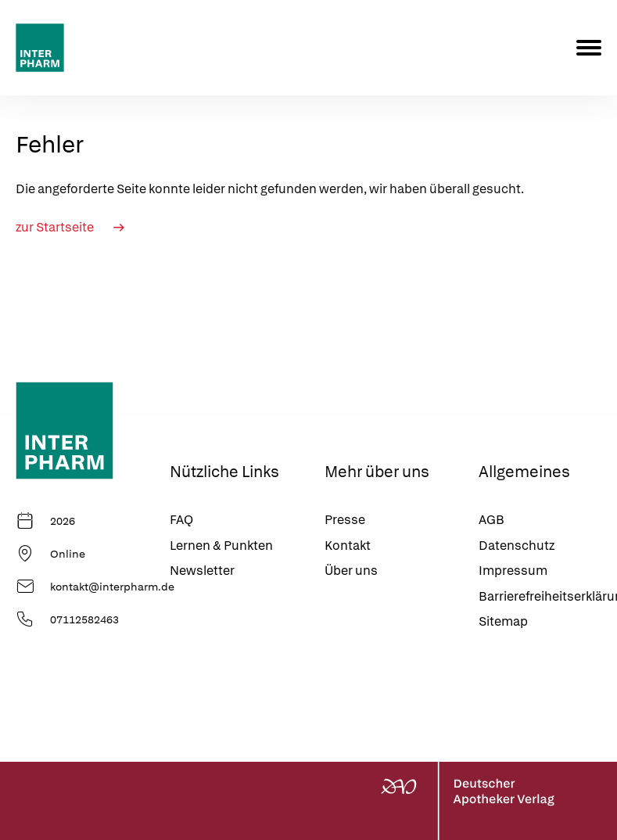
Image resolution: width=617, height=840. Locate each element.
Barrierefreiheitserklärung (540, 596)
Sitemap (503, 621)
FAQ (181, 520)
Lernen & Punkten (221, 546)
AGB (491, 520)
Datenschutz (517, 546)
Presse (345, 520)
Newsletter (202, 571)
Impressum (513, 571)
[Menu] (589, 48)
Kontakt (348, 546)
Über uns (351, 571)
